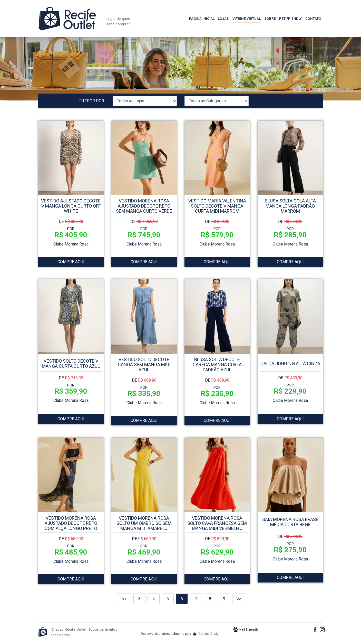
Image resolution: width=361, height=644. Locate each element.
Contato (313, 18)
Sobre (270, 18)
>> (239, 599)
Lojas (223, 18)
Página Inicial (202, 18)
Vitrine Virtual (247, 18)
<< (124, 599)
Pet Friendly (290, 18)
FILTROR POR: (92, 101)
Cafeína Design (207, 634)
